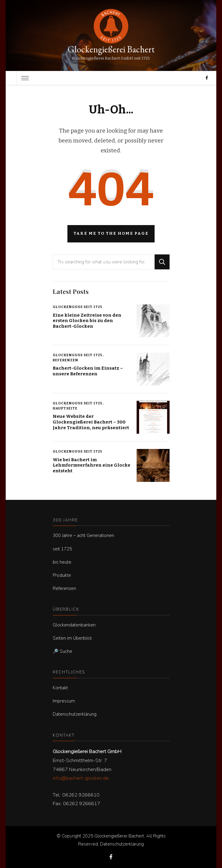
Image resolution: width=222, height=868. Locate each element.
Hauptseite (65, 408)
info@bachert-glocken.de (81, 778)
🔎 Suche (62, 651)
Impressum (64, 701)
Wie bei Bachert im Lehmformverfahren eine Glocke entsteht (92, 465)
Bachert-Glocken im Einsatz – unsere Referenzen (88, 371)
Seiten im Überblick (72, 638)
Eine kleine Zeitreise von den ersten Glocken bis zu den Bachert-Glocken (87, 321)
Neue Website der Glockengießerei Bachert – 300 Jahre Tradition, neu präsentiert (91, 422)
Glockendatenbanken (74, 625)
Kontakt (60, 688)
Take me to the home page (111, 233)
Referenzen (65, 360)
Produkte (62, 575)
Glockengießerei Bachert (111, 49)
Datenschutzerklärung (75, 714)
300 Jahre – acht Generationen (83, 535)
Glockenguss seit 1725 (78, 307)
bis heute (62, 562)
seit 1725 (62, 549)
